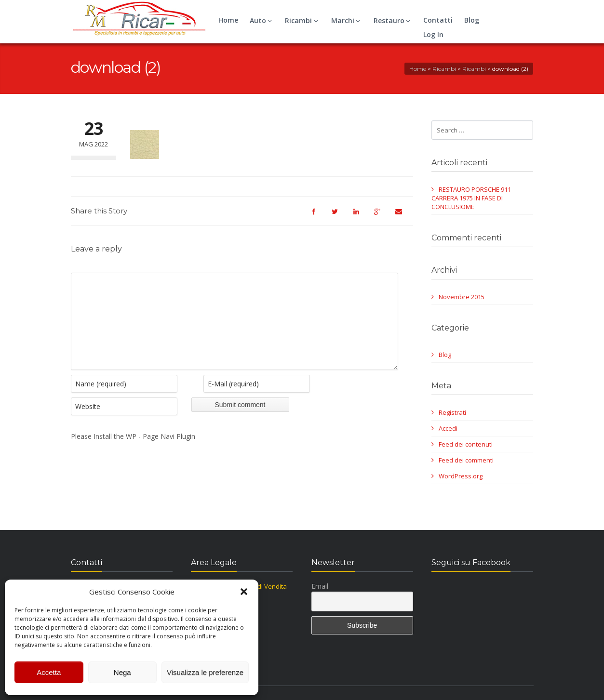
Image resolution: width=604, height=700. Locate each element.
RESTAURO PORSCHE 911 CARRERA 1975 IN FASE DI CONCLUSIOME (471, 198)
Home (228, 20)
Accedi (448, 428)
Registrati (452, 412)
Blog (472, 20)
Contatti (438, 20)
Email (320, 586)
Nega (122, 672)
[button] (244, 592)
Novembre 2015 (462, 297)
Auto (262, 20)
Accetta (49, 672)
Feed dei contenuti (466, 444)
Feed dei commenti (466, 460)
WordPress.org (461, 476)
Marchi (347, 20)
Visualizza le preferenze (205, 672)
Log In (433, 34)
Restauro (393, 20)
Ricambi (303, 20)
